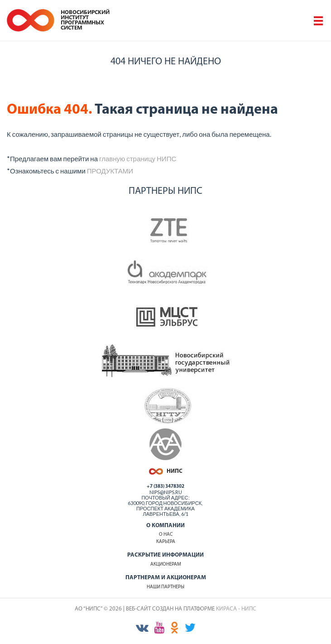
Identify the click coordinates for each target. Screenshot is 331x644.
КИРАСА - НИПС (236, 609)
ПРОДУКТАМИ (110, 171)
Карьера (166, 542)
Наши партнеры (165, 587)
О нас (166, 535)
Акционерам (166, 565)
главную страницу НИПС (138, 159)
